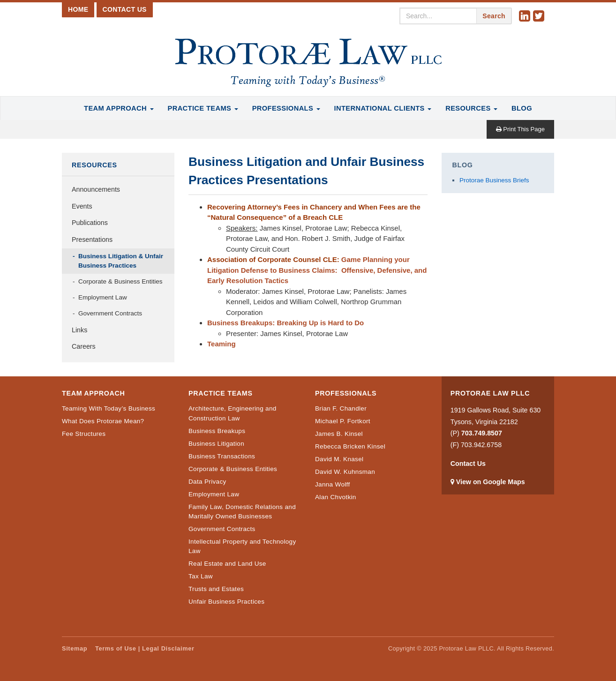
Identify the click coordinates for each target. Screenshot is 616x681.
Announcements (96, 189)
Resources (471, 108)
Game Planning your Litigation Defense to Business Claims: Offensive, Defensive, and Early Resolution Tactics (317, 270)
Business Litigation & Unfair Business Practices (121, 261)
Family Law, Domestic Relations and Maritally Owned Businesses (242, 512)
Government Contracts (110, 313)
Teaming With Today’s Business (109, 408)
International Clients (383, 108)
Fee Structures (84, 434)
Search (494, 16)
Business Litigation (216, 444)
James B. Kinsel (339, 434)
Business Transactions (222, 456)
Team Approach (119, 108)
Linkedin (526, 16)
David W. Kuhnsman (345, 472)
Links (79, 330)
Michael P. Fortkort (343, 421)
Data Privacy (207, 482)
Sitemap (75, 648)
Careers (84, 346)
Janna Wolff (333, 484)
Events (82, 206)
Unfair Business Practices (226, 602)
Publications (90, 223)
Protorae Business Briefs (494, 180)
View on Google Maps (491, 482)
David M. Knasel (339, 459)
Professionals (286, 108)
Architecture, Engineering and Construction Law (233, 413)
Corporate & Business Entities (120, 281)
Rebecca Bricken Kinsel (350, 446)
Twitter (540, 16)
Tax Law (201, 576)
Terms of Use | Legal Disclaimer (145, 648)
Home (78, 9)
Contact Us (125, 9)
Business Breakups (217, 431)
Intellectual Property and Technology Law (242, 546)
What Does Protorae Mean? (103, 421)
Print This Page (520, 129)
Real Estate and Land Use (227, 564)
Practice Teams (203, 108)
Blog (522, 108)
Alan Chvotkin (336, 497)
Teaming (222, 344)
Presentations (92, 239)
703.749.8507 (482, 433)
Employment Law (103, 297)
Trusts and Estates (216, 589)
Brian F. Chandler (341, 408)
